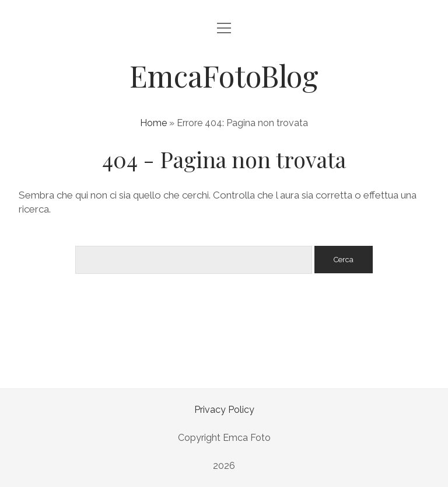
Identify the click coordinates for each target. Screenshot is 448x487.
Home (153, 123)
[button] (23, 464)
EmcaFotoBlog (224, 75)
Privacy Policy (224, 410)
